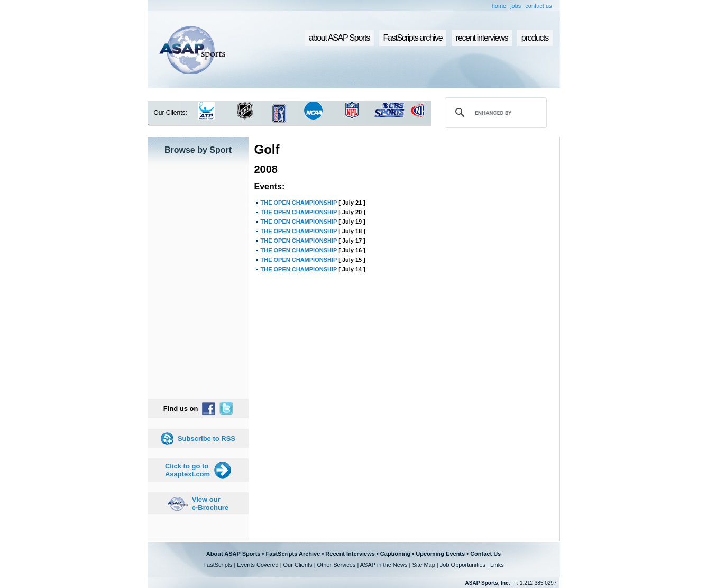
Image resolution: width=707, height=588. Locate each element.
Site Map (423, 565)
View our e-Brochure (210, 503)
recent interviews (482, 38)
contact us (538, 6)
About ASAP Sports (233, 554)
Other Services (337, 565)
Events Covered (258, 565)
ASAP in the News (384, 565)
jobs (516, 6)
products (535, 38)
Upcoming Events (440, 554)
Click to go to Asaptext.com (187, 470)
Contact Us (485, 554)
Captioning (395, 554)
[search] (494, 113)
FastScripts (218, 565)
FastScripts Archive (293, 554)
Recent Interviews (350, 554)
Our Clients (298, 565)
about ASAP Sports (339, 38)
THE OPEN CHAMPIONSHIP (299, 203)
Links (497, 565)
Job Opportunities (463, 565)
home (499, 6)
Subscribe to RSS (206, 439)
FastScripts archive (413, 38)
